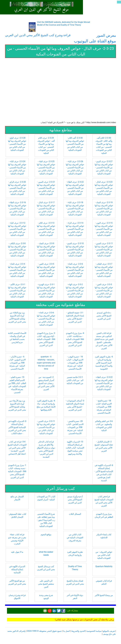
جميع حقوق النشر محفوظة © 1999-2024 (44, 631)
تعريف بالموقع (109, 631)
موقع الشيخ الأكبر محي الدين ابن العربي (41, 10)
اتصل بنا (66, 631)
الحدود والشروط (78, 631)
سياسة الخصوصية (94, 631)
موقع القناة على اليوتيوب (95, 41)
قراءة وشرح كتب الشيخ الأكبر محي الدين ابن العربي (38, 35)
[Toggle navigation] (119, 2)
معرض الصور (106, 35)
